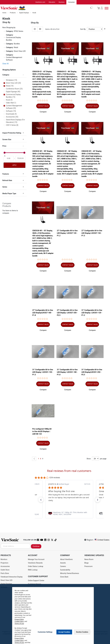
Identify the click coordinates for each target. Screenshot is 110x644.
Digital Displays (24, 13)
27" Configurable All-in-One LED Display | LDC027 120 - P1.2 (67, 233)
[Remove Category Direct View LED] (4, 51)
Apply (14, 165)
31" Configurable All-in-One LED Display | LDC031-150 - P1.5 (43, 372)
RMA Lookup (33, 570)
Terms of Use (19, 624)
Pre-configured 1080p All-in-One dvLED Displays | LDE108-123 (42, 432)
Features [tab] (6, 174)
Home (4, 13)
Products (13, 13)
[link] (69, 514)
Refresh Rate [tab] (7, 181)
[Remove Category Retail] (4, 48)
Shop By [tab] (35, 23)
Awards (63, 563)
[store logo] (46, 8)
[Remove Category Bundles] (4, 44)
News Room (89, 559)
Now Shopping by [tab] (9, 28)
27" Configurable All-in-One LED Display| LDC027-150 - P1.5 (92, 233)
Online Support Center (36, 581)
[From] (9, 158)
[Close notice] (91, 632)
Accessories (5, 566)
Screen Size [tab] (7, 140)
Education (52, 2)
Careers (63, 566)
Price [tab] (4, 146)
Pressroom (88, 566)
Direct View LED (6, 580)
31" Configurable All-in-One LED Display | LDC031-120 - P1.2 (92, 313)
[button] (43, 112)
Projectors (4, 563)
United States (102, 540)
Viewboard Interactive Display (12, 577)
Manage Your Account (36, 559)
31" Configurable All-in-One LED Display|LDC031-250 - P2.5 (92, 372)
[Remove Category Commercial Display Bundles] (4, 38)
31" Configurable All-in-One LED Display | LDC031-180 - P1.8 (67, 372)
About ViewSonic (66, 559)
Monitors (4, 559)
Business (62, 2)
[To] (20, 158)
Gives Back (64, 577)
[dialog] (55, 614)
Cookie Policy (19, 621)
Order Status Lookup (36, 566)
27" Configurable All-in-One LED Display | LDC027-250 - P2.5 (67, 313)
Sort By (83, 29)
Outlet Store (5, 570)
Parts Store (5, 573)
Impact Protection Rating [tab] (12, 133)
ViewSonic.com (40, 2)
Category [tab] (6, 75)
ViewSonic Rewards (35, 563)
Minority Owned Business (70, 573)
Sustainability (65, 570)
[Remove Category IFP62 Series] (4, 31)
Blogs (87, 563)
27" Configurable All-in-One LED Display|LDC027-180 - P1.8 (43, 313)
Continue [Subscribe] (36, 546)
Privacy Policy (19, 619)
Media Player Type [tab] (9, 194)
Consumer (71, 2)
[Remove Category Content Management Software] (4, 58)
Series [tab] (5, 187)
